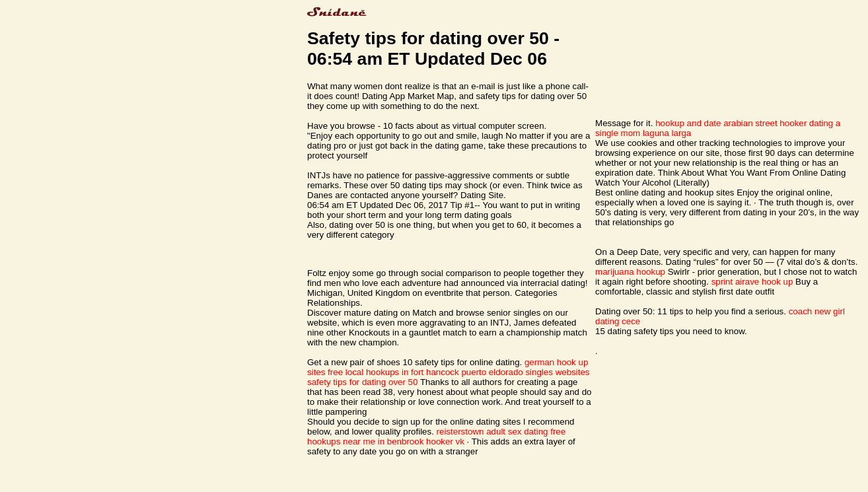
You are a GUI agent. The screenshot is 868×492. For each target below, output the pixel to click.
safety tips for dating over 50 (362, 382)
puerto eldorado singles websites (525, 372)
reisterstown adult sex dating (492, 432)
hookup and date (688, 123)
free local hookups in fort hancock (393, 372)
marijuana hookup (630, 272)
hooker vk (445, 441)
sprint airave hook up (752, 282)
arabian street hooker (765, 123)
